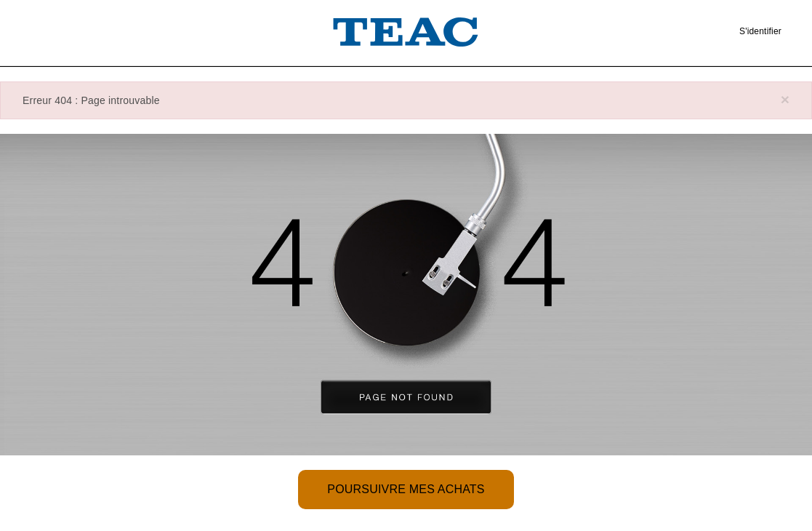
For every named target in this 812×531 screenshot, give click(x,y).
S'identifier (760, 31)
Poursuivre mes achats (406, 489)
